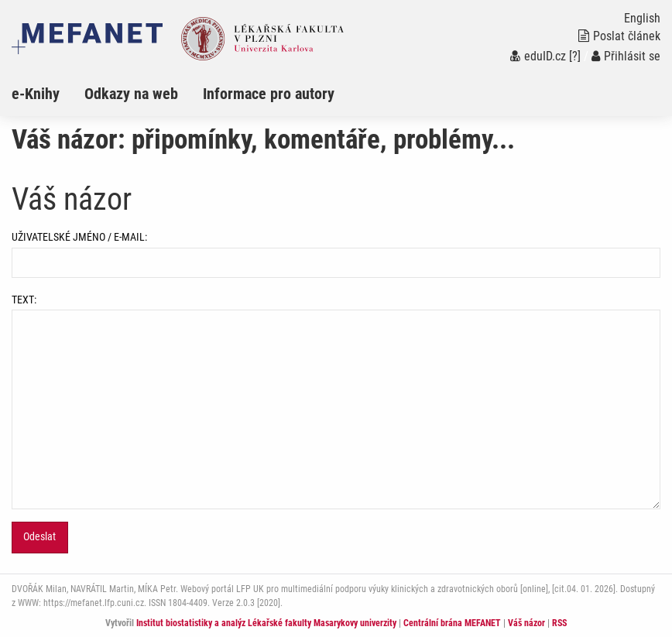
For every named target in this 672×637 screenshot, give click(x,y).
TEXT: (336, 401)
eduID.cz (538, 56)
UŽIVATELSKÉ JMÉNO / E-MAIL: (336, 254)
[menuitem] (48, 94)
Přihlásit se (626, 56)
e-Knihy (36, 94)
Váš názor (526, 623)
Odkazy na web (131, 94)
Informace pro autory (269, 94)
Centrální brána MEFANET (452, 623)
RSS (559, 623)
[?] (575, 56)
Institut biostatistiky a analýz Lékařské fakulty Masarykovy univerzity (266, 623)
